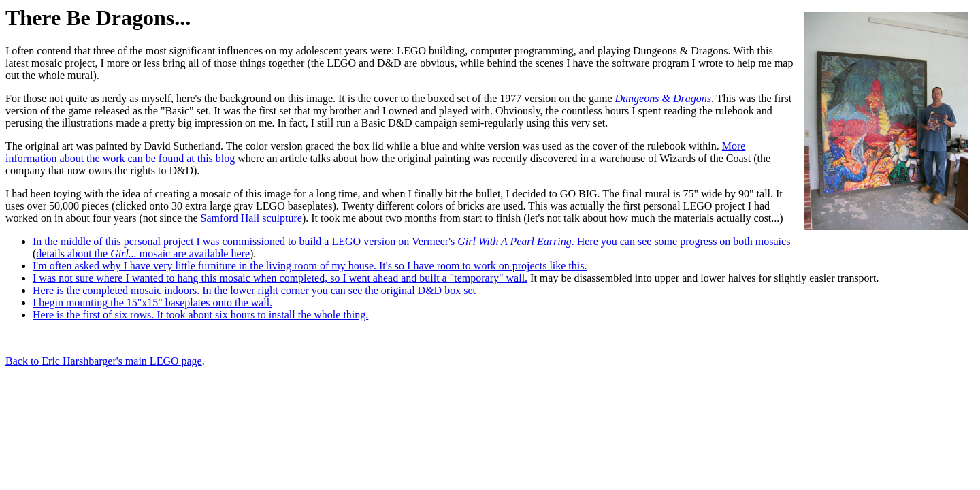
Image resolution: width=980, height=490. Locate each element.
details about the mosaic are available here (143, 254)
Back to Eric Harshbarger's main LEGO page (104, 361)
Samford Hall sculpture (251, 218)
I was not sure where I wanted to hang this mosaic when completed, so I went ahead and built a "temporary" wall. (280, 278)
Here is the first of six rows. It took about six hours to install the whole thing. (200, 315)
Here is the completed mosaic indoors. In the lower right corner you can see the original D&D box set (254, 290)
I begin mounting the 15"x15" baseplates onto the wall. (152, 303)
